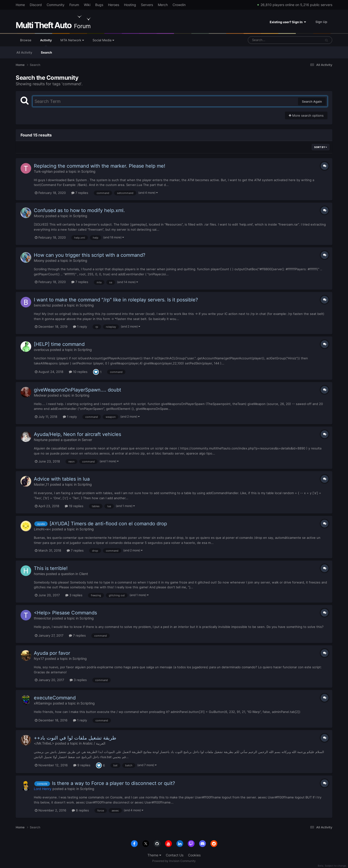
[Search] (272, 40)
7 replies (80, 193)
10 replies (78, 372)
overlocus (41, 350)
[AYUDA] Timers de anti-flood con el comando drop (108, 524)
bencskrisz (42, 305)
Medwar (40, 395)
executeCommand (55, 698)
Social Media (103, 40)
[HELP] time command (59, 344)
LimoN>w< (42, 529)
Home (20, 5)
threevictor (42, 618)
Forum (74, 5)
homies (39, 574)
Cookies (194, 855)
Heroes (114, 5)
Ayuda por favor (52, 653)
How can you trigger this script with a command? (90, 255)
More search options (306, 115)
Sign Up (321, 22)
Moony (39, 216)
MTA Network (72, 40)
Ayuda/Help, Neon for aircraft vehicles (77, 434)
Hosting (130, 5)
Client (83, 574)
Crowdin (179, 5)
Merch (163, 5)
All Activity (24, 52)
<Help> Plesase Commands (65, 613)
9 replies (82, 765)
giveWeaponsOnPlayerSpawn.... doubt (77, 390)
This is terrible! (51, 568)
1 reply (80, 327)
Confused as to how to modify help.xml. (79, 210)
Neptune (41, 440)
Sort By (321, 147)
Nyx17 (39, 658)
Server (87, 440)
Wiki (87, 5)
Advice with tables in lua (62, 479)
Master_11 (41, 484)
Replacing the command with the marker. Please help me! (100, 166)
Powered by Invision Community (174, 861)
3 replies (74, 595)
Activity (46, 42)
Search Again (312, 101)
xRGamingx (43, 703)
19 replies (74, 506)
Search (46, 52)
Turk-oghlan (43, 171)
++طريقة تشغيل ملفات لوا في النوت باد (75, 738)
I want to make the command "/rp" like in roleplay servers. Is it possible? (116, 300)
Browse (26, 40)
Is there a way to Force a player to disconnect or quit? (113, 783)
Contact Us (175, 855)
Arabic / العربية (94, 743)
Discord (36, 5)
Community (56, 5)
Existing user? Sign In (288, 22)
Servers (147, 5)
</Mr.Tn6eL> (44, 743)
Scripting (88, 171)
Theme (154, 855)
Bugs (99, 5)
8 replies (80, 810)
